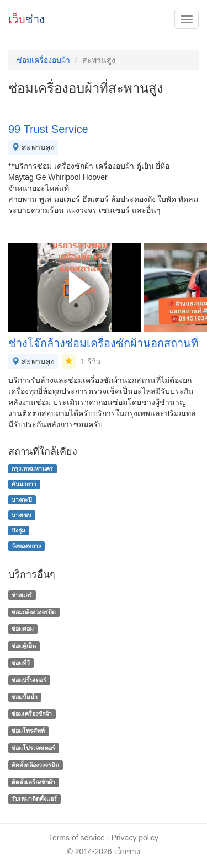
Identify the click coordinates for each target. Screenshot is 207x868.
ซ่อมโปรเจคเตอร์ (33, 748)
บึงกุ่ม (18, 530)
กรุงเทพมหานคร (32, 468)
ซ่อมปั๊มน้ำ (25, 697)
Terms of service (77, 838)
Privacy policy (135, 838)
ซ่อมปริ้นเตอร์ (29, 680)
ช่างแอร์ (22, 595)
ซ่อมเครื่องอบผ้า (43, 60)
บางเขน (22, 515)
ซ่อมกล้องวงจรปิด (34, 612)
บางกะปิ (22, 499)
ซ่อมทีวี (21, 663)
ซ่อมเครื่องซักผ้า (32, 714)
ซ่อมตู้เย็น (24, 646)
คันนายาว (24, 484)
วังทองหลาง (26, 546)
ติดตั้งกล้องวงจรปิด (35, 765)
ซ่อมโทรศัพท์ (28, 731)
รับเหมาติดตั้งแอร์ (34, 799)
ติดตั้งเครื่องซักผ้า (33, 782)
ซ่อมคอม (23, 629)
